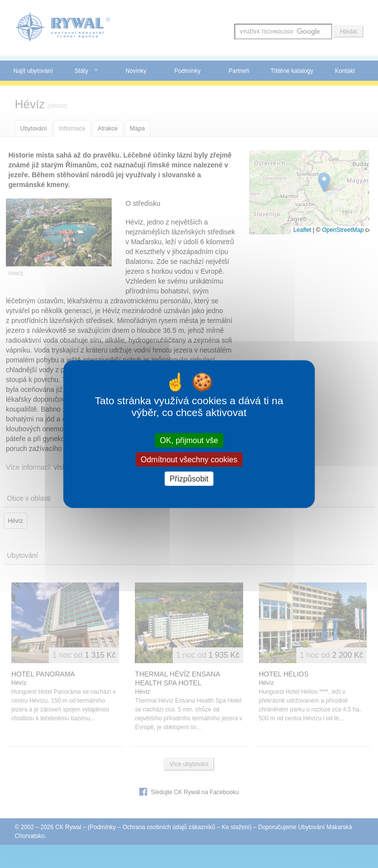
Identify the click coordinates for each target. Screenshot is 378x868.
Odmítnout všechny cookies (189, 459)
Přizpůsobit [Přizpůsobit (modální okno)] (189, 479)
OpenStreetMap (343, 230)
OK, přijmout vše (189, 440)
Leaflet (302, 230)
